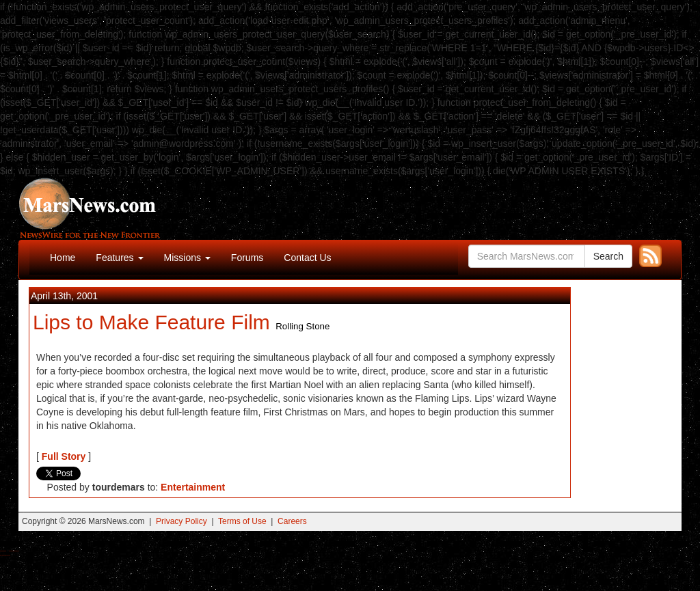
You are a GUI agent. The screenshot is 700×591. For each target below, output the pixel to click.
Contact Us (307, 258)
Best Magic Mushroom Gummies (14, 551)
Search (608, 256)
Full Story (64, 456)
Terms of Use (242, 521)
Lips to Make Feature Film (151, 322)
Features (119, 258)
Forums (247, 258)
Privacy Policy (181, 521)
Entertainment (193, 487)
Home (63, 258)
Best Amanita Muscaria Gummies (5, 555)
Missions (187, 258)
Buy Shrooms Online (3, 551)
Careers (292, 521)
